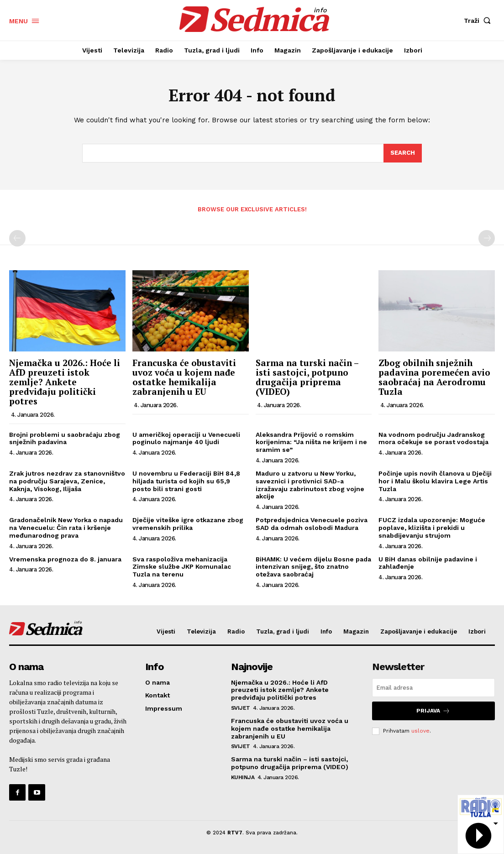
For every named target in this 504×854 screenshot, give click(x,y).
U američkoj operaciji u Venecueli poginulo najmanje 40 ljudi (186, 438)
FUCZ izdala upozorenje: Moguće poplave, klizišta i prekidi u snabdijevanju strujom (432, 528)
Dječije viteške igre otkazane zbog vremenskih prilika (188, 524)
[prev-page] (17, 238)
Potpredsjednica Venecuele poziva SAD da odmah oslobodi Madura (312, 524)
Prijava (433, 711)
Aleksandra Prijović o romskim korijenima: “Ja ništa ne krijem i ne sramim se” (311, 442)
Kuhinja (243, 777)
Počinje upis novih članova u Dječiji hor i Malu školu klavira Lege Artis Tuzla (435, 481)
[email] (433, 688)
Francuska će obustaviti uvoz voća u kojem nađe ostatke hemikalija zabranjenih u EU (184, 377)
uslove (420, 731)
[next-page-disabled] (487, 238)
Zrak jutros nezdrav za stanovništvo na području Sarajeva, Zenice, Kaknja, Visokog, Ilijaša (67, 481)
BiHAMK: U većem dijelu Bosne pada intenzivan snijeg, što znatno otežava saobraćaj (313, 567)
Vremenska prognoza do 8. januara (65, 559)
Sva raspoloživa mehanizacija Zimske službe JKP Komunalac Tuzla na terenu (182, 567)
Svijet (241, 708)
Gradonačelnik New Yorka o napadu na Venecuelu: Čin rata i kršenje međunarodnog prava (66, 528)
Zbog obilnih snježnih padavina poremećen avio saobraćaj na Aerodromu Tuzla (434, 377)
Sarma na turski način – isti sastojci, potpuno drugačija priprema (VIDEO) (307, 377)
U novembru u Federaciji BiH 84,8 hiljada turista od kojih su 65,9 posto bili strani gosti (186, 481)
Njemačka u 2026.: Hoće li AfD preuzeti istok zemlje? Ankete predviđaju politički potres (65, 382)
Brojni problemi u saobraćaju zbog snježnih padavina (65, 438)
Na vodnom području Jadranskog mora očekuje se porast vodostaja (433, 438)
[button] (479, 21)
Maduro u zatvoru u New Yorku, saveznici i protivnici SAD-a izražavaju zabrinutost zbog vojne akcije (310, 485)
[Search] (403, 153)
